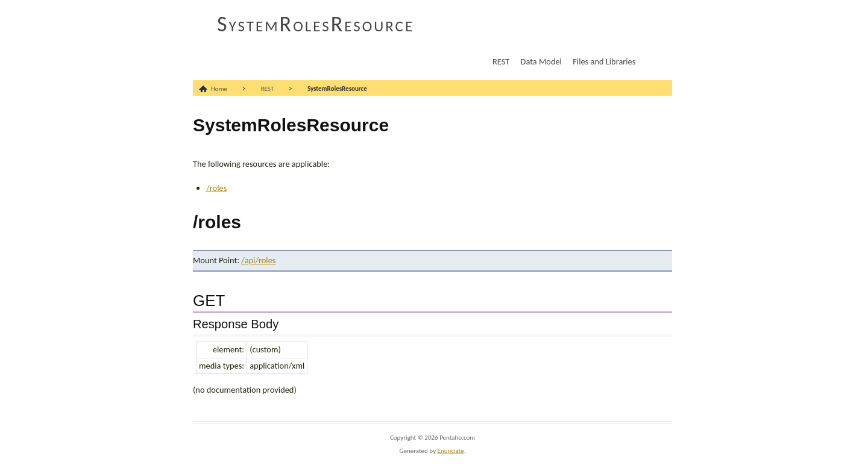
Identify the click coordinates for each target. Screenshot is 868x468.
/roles (216, 188)
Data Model (541, 61)
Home (219, 89)
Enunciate (451, 451)
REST (501, 61)
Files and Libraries (604, 61)
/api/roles (258, 260)
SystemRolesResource (316, 24)
